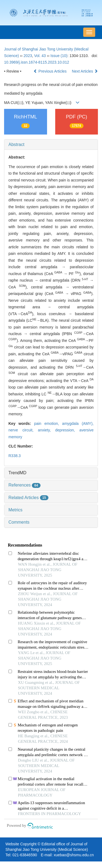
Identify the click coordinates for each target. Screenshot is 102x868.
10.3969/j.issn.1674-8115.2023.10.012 (37, 62)
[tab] (51, 145)
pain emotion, (48, 423)
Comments (19, 522)
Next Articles (85, 71)
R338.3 (15, 456)
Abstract (16, 144)
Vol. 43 (40, 56)
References (24, 485)
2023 (28, 56)
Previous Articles (50, 71)
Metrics (16, 510)
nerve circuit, (23, 430)
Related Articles (28, 498)
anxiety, (47, 430)
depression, (67, 430)
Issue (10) (59, 56)
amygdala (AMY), (78, 423)
